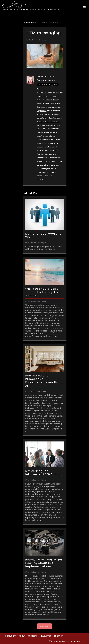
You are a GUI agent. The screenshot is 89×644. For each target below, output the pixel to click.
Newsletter (45, 636)
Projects (33, 636)
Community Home (31, 22)
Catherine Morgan (46, 80)
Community (11, 636)
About (22, 636)
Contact (58, 636)
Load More (44, 626)
